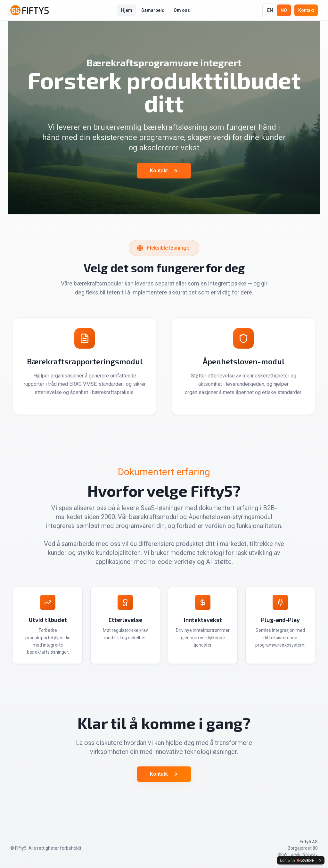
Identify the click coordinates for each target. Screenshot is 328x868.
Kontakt (306, 10)
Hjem (127, 10)
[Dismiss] (320, 860)
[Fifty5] (29, 10)
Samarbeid (153, 10)
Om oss (182, 10)
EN (270, 10)
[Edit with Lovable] (297, 860)
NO (284, 10)
